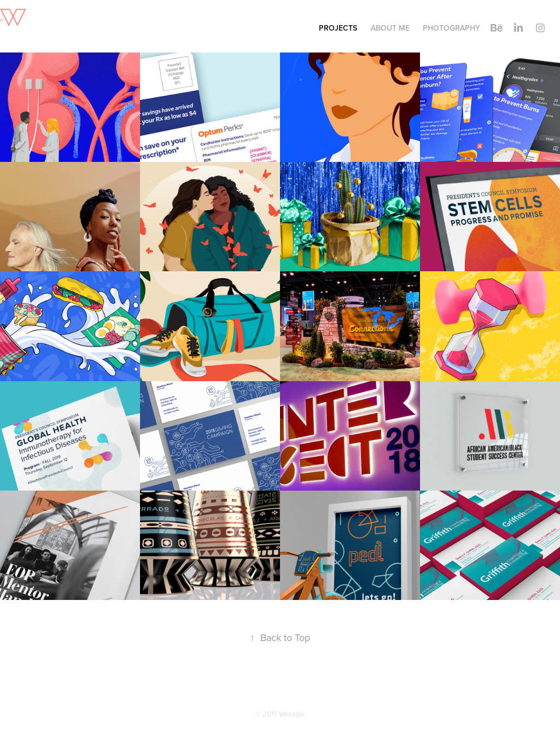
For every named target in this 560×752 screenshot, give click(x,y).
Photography (451, 28)
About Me (390, 28)
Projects (338, 28)
